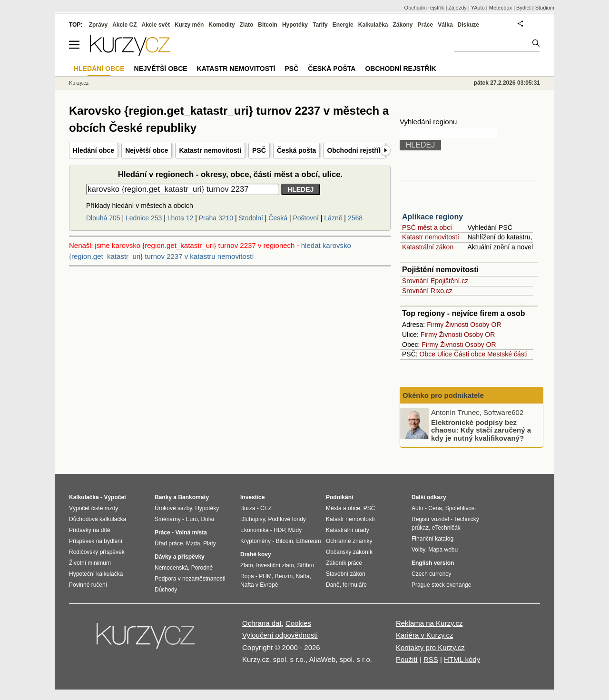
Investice (252, 497)
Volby (418, 550)
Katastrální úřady (348, 530)
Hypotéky (295, 25)
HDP (279, 530)
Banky (163, 497)
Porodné (202, 568)
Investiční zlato (275, 565)
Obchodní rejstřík (354, 150)
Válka (445, 25)
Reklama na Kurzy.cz (429, 623)
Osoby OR (486, 325)
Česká (278, 218)
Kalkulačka (373, 25)
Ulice (445, 354)
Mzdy (295, 530)
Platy (210, 543)
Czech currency (431, 574)
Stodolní (251, 218)
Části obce (470, 354)
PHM (265, 576)
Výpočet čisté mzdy (93, 508)
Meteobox (501, 8)
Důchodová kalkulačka (98, 519)
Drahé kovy (256, 554)
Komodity (221, 25)
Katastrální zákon (428, 247)
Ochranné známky (349, 541)
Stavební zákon (346, 574)
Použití (407, 659)
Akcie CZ (124, 25)
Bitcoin (268, 25)
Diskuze (468, 25)
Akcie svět (156, 25)
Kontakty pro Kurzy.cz (430, 647)
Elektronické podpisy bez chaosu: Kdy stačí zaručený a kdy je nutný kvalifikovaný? (481, 430)
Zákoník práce (344, 563)
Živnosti (457, 325)
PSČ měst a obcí (427, 227)
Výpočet (115, 497)
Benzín (284, 576)
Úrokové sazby (173, 508)
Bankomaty (193, 497)
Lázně (333, 218)
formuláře (355, 585)
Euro (192, 519)
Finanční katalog (432, 539)
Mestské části (507, 354)
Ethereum (308, 541)
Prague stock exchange (441, 585)
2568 (355, 218)
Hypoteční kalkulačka (96, 574)
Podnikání (339, 497)
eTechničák (446, 528)
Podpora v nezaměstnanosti (190, 579)
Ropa (247, 576)
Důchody (166, 590)
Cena (435, 508)
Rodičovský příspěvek (97, 552)
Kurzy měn (189, 25)
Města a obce (343, 508)
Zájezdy (457, 8)
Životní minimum (90, 563)
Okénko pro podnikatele (443, 395)
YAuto (478, 8)
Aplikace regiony (432, 217)
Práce (426, 25)
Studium (545, 8)
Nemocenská (171, 568)
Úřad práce (169, 543)
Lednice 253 (144, 218)
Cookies (298, 623)
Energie (343, 25)
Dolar (208, 519)
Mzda (193, 543)
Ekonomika (254, 530)
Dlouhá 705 (103, 218)
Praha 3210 (216, 218)
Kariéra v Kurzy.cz (425, 635)
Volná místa (191, 532)
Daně (333, 585)
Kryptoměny (255, 541)
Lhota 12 (181, 218)
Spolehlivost (461, 508)
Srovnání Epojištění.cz (435, 281)
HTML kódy (462, 659)
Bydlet (524, 8)
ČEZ (266, 508)
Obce (427, 354)
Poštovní (305, 218)
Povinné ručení (88, 585)
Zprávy (98, 25)
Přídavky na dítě (90, 530)
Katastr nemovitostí (210, 150)
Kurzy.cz (79, 83)
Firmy (435, 325)
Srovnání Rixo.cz (427, 291)
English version (433, 563)
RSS (431, 659)
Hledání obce (93, 150)
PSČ (259, 150)
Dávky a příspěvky (180, 557)
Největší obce (147, 150)
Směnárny (168, 519)
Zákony (403, 25)
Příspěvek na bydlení (96, 541)
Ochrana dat (262, 623)
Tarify (320, 25)
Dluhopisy (253, 519)
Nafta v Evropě (259, 585)
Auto (417, 508)
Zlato (247, 25)
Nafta (303, 576)
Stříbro (305, 565)
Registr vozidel (430, 519)
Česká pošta (296, 150)
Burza (248, 508)
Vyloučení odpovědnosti (280, 635)
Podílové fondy (287, 519)
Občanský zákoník (349, 552)
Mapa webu (443, 550)
